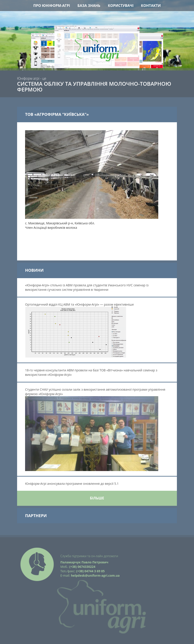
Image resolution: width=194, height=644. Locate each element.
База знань (89, 6)
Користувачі (121, 6)
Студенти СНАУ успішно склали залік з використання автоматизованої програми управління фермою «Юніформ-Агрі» (95, 429)
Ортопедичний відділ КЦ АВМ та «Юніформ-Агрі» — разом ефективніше (79, 330)
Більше (97, 498)
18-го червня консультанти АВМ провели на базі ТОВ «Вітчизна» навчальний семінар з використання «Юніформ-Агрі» (91, 372)
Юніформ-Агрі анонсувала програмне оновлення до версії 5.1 (72, 484)
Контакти (151, 6)
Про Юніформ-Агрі (52, 6)
